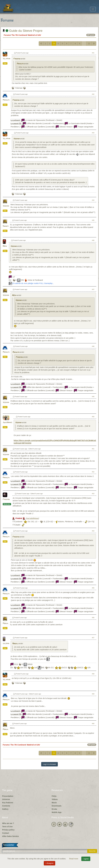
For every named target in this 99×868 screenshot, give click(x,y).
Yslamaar (6, 59)
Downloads (57, 806)
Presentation (8, 796)
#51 (93, 449)
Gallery (5, 809)
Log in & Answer (49, 764)
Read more (74, 859)
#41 (93, 53)
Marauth (20, 64)
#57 (93, 638)
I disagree (49, 863)
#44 (93, 200)
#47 (93, 289)
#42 (93, 94)
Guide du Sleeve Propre (23, 31)
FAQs (54, 796)
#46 (93, 240)
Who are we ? (8, 823)
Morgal (6, 623)
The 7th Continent (19, 35)
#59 (93, 694)
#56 (93, 618)
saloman (6, 644)
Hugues (6, 226)
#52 (93, 472)
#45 (93, 220)
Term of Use (7, 827)
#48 (93, 346)
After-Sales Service (11, 836)
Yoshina (16, 139)
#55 (93, 588)
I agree (86, 859)
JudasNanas (7, 423)
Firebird (17, 59)
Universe (6, 799)
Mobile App (57, 812)
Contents (6, 806)
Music (54, 803)
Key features (8, 803)
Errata (54, 809)
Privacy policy (8, 830)
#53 (93, 494)
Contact (6, 833)
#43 (93, 133)
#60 (93, 724)
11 (89, 44)
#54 (93, 531)
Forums (7, 35)
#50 (93, 417)
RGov (5, 246)
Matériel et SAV (34, 35)
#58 (93, 674)
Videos (55, 799)
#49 (93, 397)
